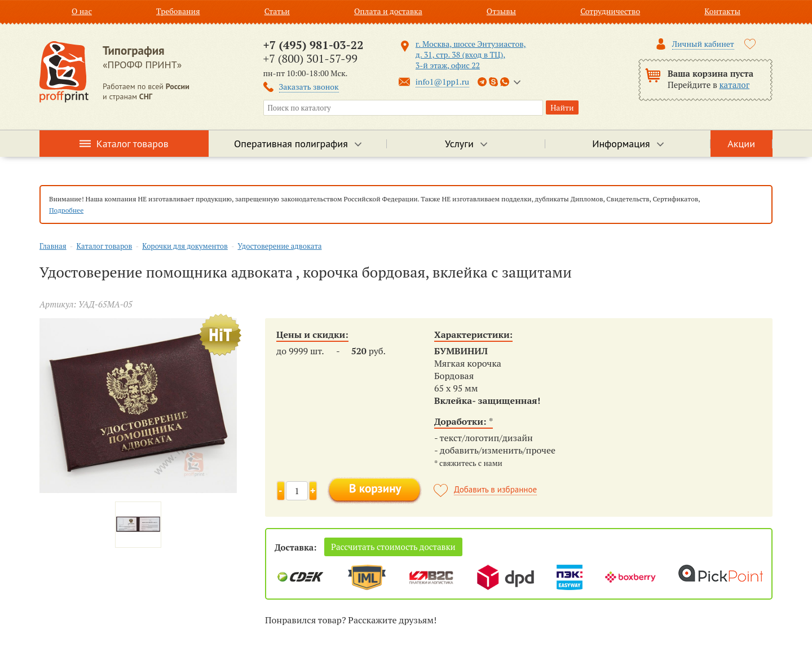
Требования (178, 11)
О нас (82, 11)
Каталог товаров (133, 144)
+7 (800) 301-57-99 (310, 58)
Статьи (277, 11)
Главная (53, 246)
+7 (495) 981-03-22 (314, 45)
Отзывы (501, 11)
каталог (735, 85)
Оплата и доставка (388, 11)
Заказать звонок (309, 87)
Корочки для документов (185, 246)
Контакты (722, 11)
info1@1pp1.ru (442, 82)
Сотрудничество (610, 11)
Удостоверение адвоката (279, 246)
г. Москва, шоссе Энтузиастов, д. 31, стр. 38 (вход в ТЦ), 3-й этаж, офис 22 (471, 54)
